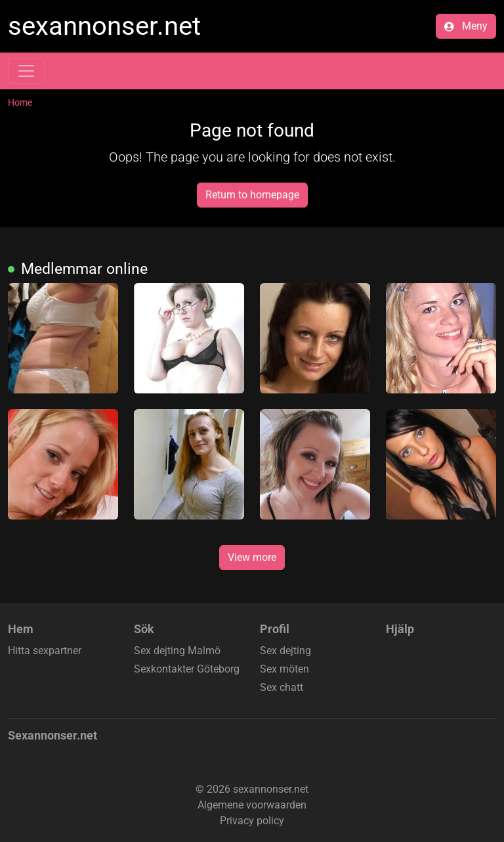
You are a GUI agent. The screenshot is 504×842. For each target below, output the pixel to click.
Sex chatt (282, 687)
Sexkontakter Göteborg (187, 669)
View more (252, 557)
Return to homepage (252, 195)
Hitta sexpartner (45, 651)
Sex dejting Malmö (177, 651)
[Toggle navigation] (26, 71)
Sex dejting (285, 651)
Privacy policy (252, 821)
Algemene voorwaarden (252, 805)
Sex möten (284, 669)
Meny (466, 26)
